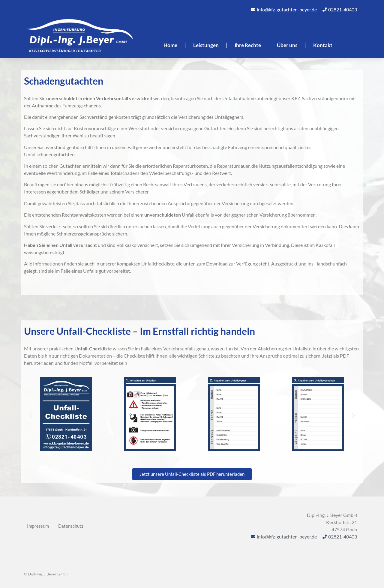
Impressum (38, 526)
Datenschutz (71, 526)
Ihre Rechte (248, 45)
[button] (31, 415)
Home (170, 45)
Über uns (287, 45)
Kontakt (323, 45)
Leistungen (206, 45)
